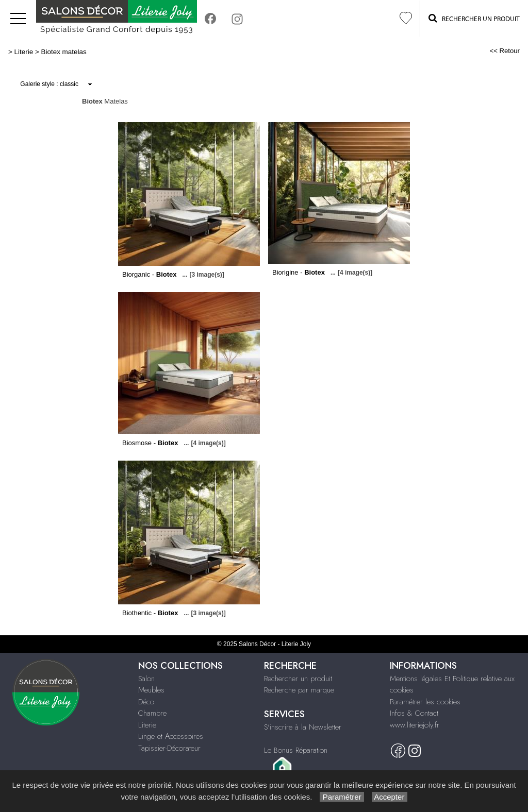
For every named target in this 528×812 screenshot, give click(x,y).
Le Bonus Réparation (296, 750)
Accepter (390, 797)
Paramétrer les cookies (425, 702)
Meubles (151, 690)
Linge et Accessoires (171, 736)
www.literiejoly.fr (415, 725)
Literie (24, 52)
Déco (146, 702)
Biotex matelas (64, 52)
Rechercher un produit (298, 679)
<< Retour (505, 51)
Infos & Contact (414, 713)
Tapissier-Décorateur (169, 748)
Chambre (152, 713)
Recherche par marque (299, 690)
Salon (146, 679)
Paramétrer (342, 797)
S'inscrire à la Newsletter (303, 727)
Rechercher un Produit (474, 18)
